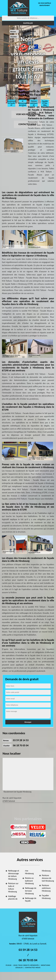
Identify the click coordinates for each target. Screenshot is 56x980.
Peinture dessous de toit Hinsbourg (48, 878)
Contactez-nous (33, 968)
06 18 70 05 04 (28, 36)
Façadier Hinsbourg (46, 897)
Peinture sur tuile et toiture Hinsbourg (13, 887)
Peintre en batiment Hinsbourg (29, 881)
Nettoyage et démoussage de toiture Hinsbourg (14, 875)
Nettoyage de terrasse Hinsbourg (31, 891)
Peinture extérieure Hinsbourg (46, 888)
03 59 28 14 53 (28, 31)
